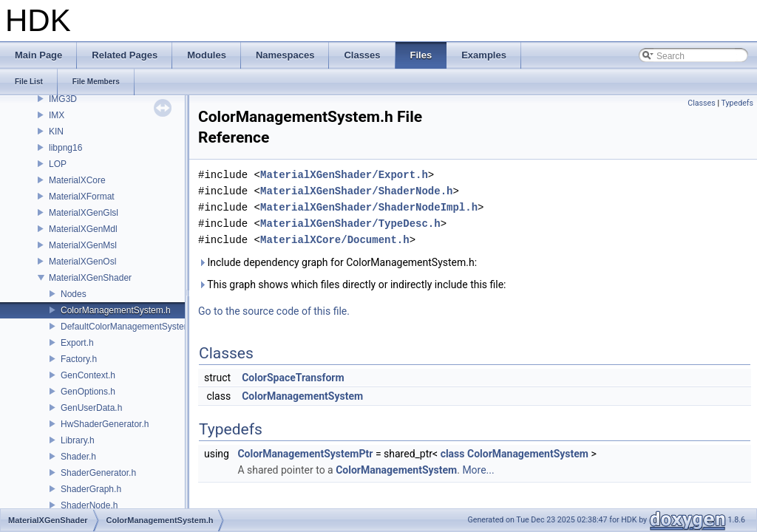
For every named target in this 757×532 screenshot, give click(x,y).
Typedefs (737, 103)
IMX (57, 115)
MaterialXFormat (82, 197)
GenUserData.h (91, 408)
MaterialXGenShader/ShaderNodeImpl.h (369, 207)
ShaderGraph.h (91, 489)
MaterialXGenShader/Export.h (344, 175)
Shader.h (78, 457)
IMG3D (63, 99)
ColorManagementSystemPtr (305, 454)
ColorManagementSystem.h (116, 310)
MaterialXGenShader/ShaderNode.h (356, 191)
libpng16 (65, 148)
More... (478, 470)
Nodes (74, 294)
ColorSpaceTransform (293, 378)
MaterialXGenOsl (82, 262)
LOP (58, 164)
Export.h (77, 343)
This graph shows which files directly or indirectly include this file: (352, 284)
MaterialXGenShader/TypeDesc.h (350, 224)
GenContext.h (88, 375)
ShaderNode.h (89, 505)
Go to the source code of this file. (274, 311)
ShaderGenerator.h (98, 473)
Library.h (78, 440)
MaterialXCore (77, 180)
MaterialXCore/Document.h (335, 240)
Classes (701, 103)
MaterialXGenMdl (83, 229)
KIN (56, 132)
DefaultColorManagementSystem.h (130, 327)
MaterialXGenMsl (83, 245)
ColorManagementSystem (302, 396)
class (453, 454)
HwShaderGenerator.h (105, 424)
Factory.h (79, 359)
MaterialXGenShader (90, 278)
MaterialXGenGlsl (84, 213)
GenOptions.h (88, 392)
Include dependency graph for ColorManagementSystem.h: (337, 262)
